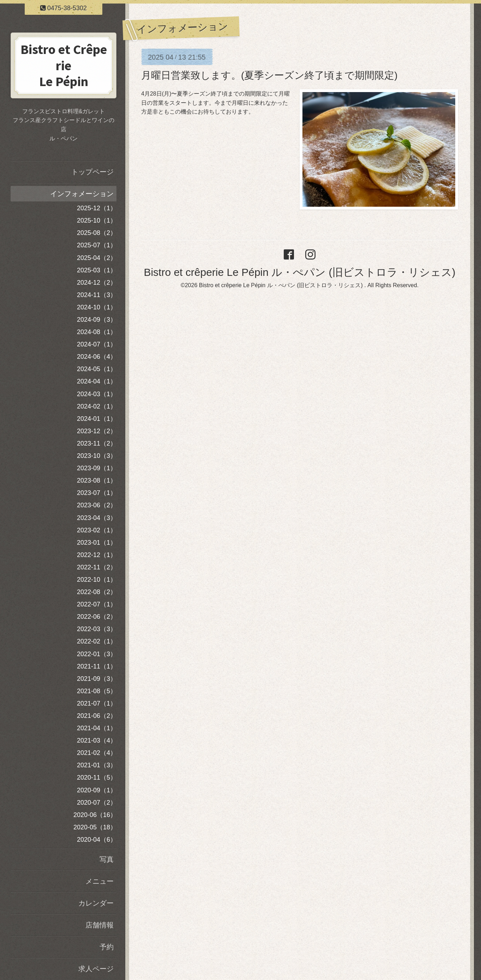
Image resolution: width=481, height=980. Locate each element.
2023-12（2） (97, 431)
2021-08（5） (97, 691)
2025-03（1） (97, 270)
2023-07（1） (97, 493)
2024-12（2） (97, 283)
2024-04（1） (97, 381)
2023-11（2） (97, 443)
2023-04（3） (97, 518)
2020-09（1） (97, 790)
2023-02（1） (97, 530)
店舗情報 (100, 925)
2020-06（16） (95, 815)
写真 (107, 859)
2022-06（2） (97, 617)
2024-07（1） (97, 344)
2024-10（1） (97, 307)
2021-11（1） (97, 666)
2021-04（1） (97, 728)
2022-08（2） (97, 592)
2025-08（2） (97, 233)
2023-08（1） (97, 480)
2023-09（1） (97, 468)
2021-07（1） (97, 703)
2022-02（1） (97, 641)
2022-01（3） (97, 654)
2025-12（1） (97, 208)
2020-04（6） (97, 840)
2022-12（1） (97, 555)
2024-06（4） (97, 357)
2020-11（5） (97, 778)
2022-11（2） (97, 567)
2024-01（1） (97, 419)
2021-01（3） (97, 765)
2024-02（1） (97, 406)
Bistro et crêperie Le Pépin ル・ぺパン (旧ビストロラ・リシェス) (299, 272)
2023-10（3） (97, 456)
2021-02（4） (97, 753)
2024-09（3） (97, 320)
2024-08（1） (97, 332)
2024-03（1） (97, 394)
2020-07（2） (97, 803)
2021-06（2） (97, 716)
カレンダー (96, 903)
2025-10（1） (97, 220)
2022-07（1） (97, 604)
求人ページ (96, 969)
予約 (107, 947)
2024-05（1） (97, 369)
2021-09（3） (97, 679)
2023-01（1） (97, 543)
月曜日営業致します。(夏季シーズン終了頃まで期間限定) (269, 75)
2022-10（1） (97, 580)
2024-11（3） (97, 295)
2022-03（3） (97, 629)
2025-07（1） (97, 245)
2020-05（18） (95, 827)
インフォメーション (82, 194)
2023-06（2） (97, 505)
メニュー (100, 881)
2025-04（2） (97, 258)
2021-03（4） (97, 740)
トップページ (92, 172)
